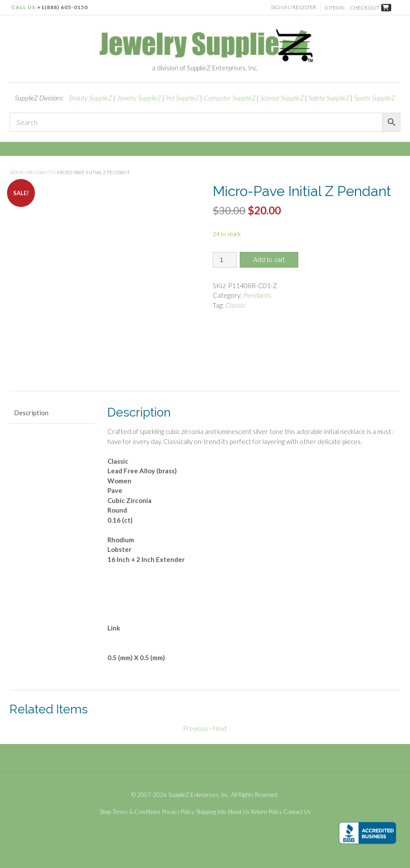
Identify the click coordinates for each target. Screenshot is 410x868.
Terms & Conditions (137, 812)
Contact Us (297, 812)
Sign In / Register (293, 7)
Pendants (40, 172)
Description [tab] (31, 413)
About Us (239, 812)
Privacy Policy (178, 812)
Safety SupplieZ (329, 98)
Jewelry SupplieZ (139, 98)
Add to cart (269, 260)
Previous (196, 728)
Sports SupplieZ (375, 98)
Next (220, 728)
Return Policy (267, 812)
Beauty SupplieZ (91, 98)
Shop (105, 812)
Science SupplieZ (282, 98)
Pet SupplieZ (183, 98)
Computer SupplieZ (230, 98)
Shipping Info (211, 812)
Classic (235, 305)
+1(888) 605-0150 (62, 7)
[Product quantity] (225, 260)
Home (17, 172)
